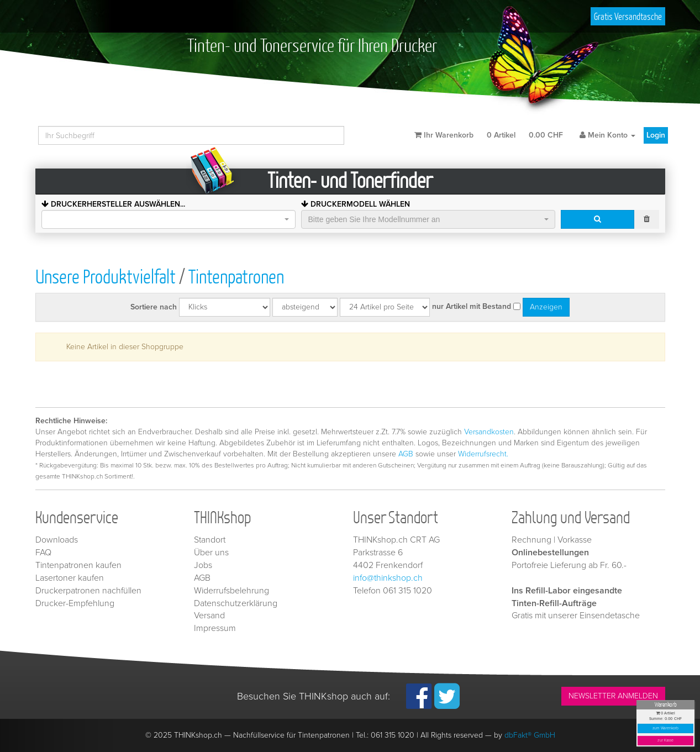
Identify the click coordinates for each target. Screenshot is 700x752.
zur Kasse (665, 741)
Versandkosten (489, 432)
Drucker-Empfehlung (75, 603)
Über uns (211, 553)
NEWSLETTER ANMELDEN (613, 696)
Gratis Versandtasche (628, 16)
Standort (210, 540)
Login (656, 135)
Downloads (57, 540)
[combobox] (169, 219)
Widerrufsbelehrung (231, 591)
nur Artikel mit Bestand (472, 306)
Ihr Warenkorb (489, 135)
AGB (406, 454)
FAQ (43, 553)
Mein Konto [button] (607, 135)
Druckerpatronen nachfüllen (88, 591)
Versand (209, 616)
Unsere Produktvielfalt (106, 276)
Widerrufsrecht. (483, 454)
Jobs (203, 565)
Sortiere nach (154, 307)
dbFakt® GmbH (530, 735)
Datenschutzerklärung (236, 603)
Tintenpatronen (236, 276)
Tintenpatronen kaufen (78, 565)
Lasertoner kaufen (70, 578)
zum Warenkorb (666, 729)
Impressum (215, 628)
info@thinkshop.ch (388, 578)
